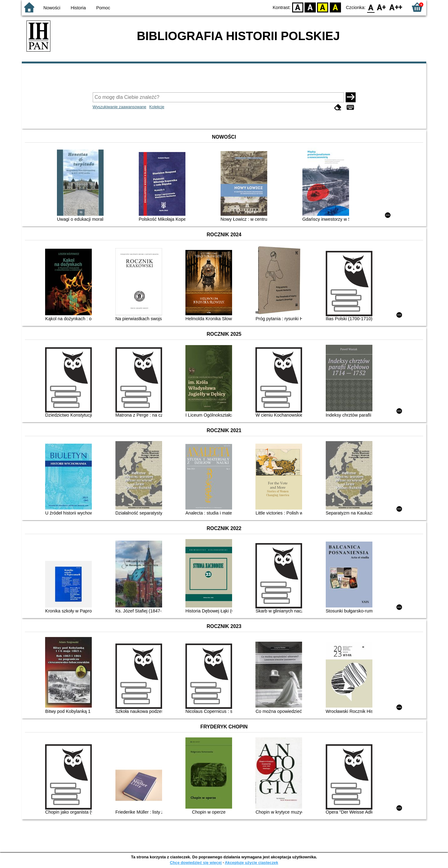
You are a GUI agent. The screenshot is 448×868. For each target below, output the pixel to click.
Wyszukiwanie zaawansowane (120, 107)
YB (323, 7)
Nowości (52, 8)
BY (335, 7)
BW (310, 7)
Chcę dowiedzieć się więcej (196, 863)
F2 (396, 7)
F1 (382, 7)
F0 (371, 7)
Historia (78, 8)
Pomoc (103, 8)
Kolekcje (157, 107)
